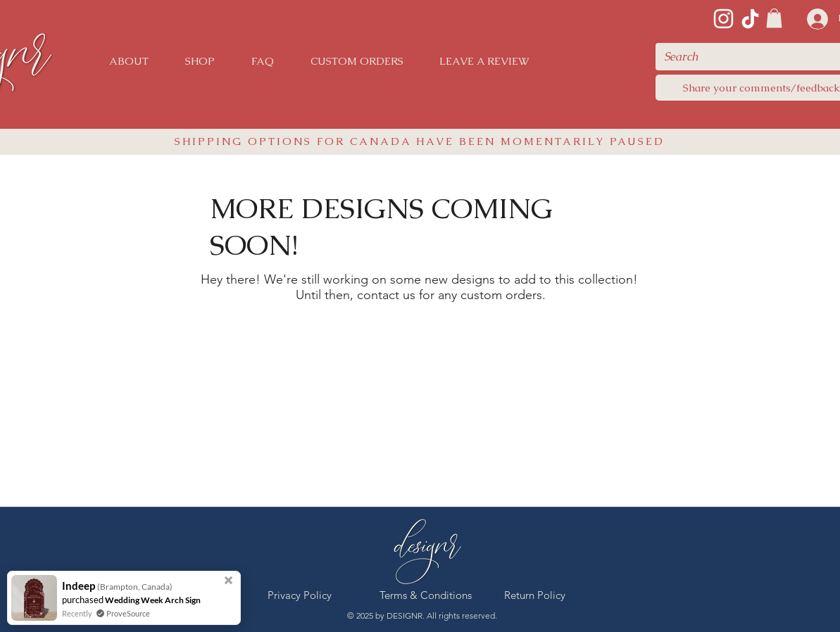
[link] (774, 18)
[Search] (751, 57)
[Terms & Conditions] (426, 595)
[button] (200, 61)
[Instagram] (723, 19)
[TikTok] (750, 19)
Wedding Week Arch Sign (153, 600)
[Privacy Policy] (300, 595)
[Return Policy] (535, 595)
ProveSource (128, 613)
